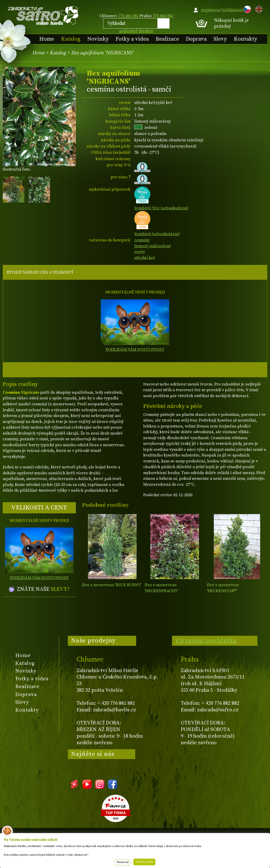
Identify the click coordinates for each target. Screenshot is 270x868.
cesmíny (142, 240)
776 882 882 (163, 16)
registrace (211, 10)
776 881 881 (128, 16)
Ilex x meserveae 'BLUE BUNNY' (112, 585)
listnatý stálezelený (153, 246)
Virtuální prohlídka (206, 641)
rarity (140, 252)
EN (258, 9)
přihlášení (233, 10)
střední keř (145, 258)
